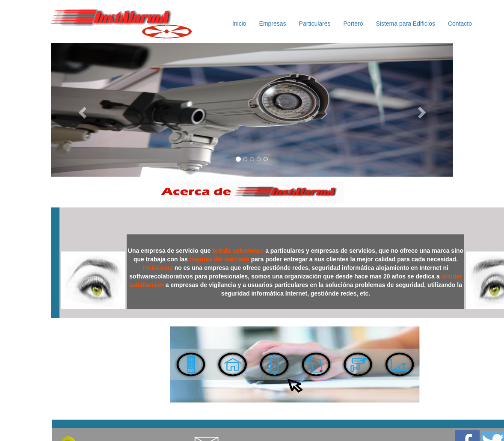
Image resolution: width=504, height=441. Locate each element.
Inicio (239, 24)
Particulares (315, 24)
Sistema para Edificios (405, 24)
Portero (353, 24)
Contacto (460, 24)
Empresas (273, 24)
